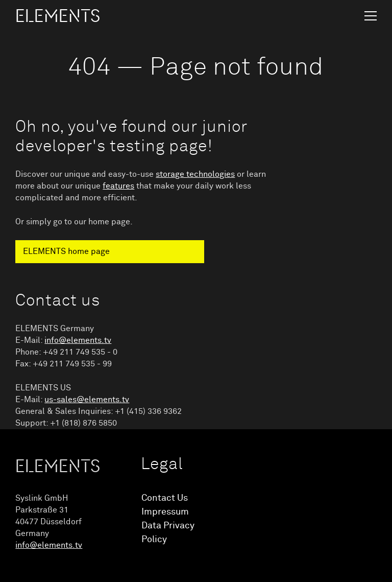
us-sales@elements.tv (87, 400)
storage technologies (195, 174)
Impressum (165, 512)
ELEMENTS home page (66, 251)
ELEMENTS (58, 16)
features (118, 186)
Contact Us (165, 498)
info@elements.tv (78, 340)
